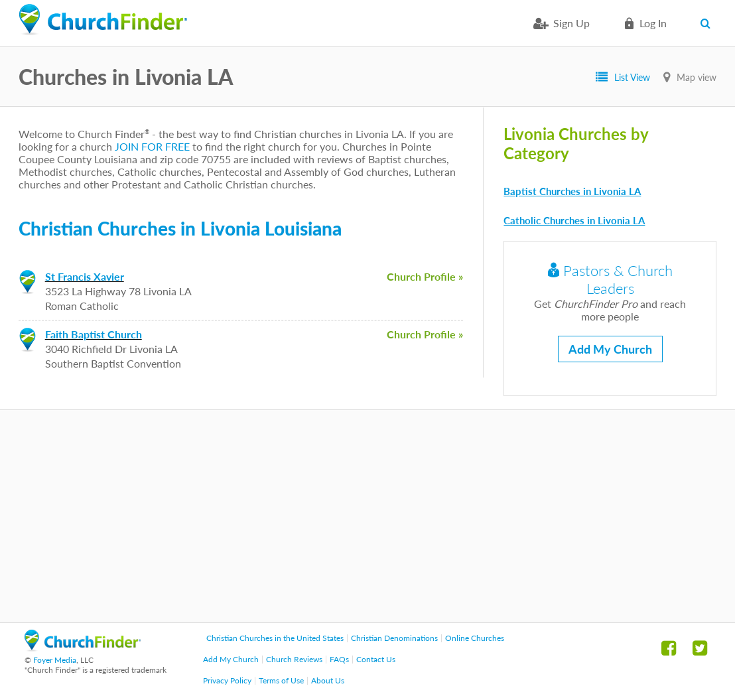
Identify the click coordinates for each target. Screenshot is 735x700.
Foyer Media (55, 660)
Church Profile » (425, 276)
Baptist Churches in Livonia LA (572, 191)
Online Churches (475, 638)
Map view (697, 77)
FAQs (339, 659)
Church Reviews (294, 659)
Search (708, 23)
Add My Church (610, 349)
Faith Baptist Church (94, 334)
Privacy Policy (227, 680)
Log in (653, 23)
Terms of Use (281, 680)
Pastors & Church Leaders (610, 279)
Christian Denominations (394, 638)
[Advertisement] (367, 516)
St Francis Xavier (85, 276)
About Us (328, 680)
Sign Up (571, 23)
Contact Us (376, 659)
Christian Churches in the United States (275, 638)
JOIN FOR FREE (152, 146)
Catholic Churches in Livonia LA (574, 220)
